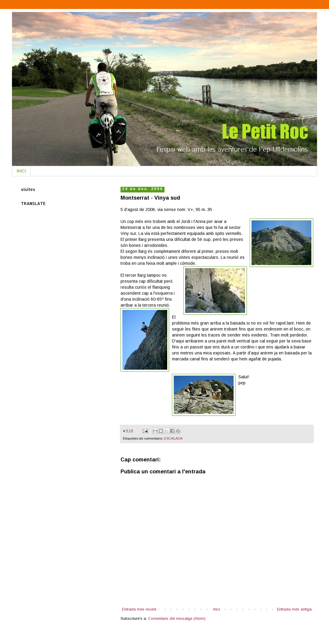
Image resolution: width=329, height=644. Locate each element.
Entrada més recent (139, 609)
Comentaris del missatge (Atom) (177, 618)
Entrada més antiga (294, 609)
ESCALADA (173, 438)
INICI (21, 171)
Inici (217, 609)
